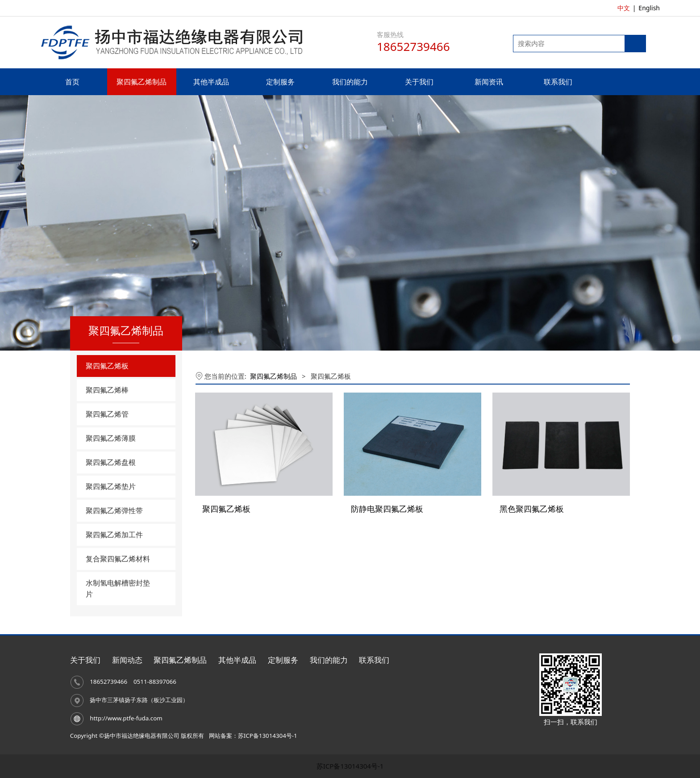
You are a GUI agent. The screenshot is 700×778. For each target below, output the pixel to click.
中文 (624, 8)
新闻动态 (127, 660)
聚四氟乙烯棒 (107, 390)
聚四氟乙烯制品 (142, 82)
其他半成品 (211, 82)
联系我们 (558, 82)
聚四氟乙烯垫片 (111, 486)
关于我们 (419, 82)
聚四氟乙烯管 (107, 414)
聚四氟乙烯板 (107, 366)
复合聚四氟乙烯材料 (118, 559)
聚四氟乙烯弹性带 (114, 510)
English (649, 8)
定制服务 (280, 82)
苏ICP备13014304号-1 (350, 766)
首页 (72, 82)
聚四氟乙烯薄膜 (111, 438)
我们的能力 (350, 82)
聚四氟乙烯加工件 (114, 535)
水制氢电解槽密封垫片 (118, 588)
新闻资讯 (489, 82)
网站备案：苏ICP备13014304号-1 (253, 736)
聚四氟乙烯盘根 (111, 462)
